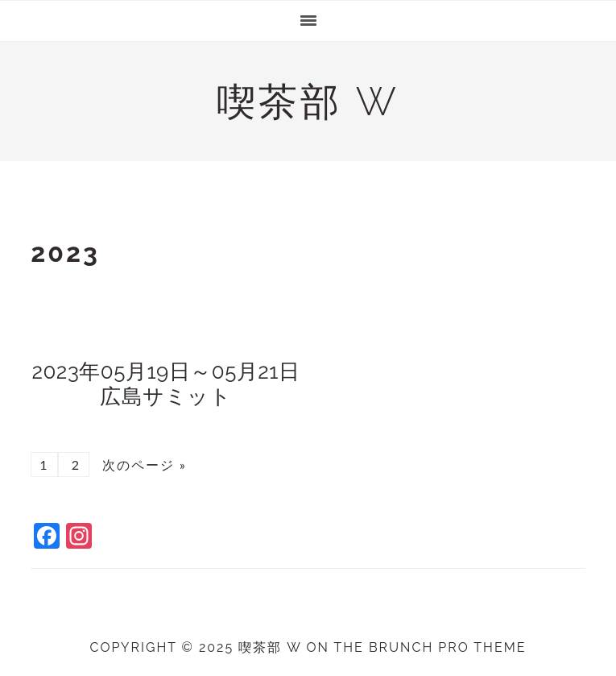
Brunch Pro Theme (448, 647)
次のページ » (142, 464)
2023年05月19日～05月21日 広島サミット (176, 384)
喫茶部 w (308, 102)
